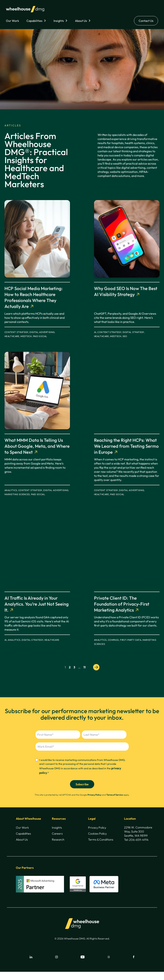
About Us (81, 21)
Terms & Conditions (101, 839)
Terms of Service (115, 795)
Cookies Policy (97, 833)
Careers (57, 833)
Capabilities (34, 21)
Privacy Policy (94, 795)
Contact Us (146, 21)
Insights (59, 21)
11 (85, 667)
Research (58, 839)
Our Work (13, 21)
